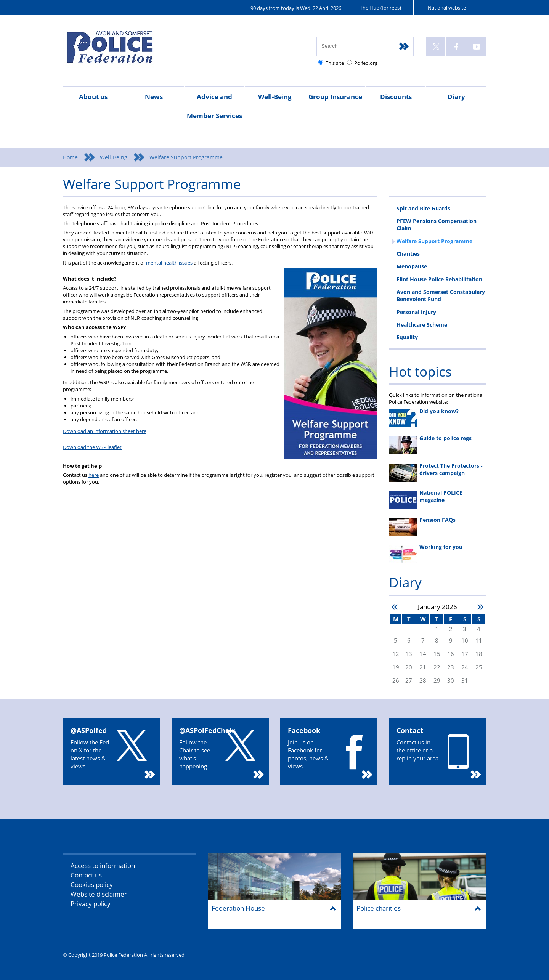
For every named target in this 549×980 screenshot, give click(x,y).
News (154, 97)
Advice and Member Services (214, 106)
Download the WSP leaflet (92, 447)
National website (447, 8)
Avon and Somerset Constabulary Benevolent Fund (441, 295)
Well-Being (275, 97)
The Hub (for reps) (380, 8)
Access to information (103, 865)
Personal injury (416, 312)
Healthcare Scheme (422, 325)
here (94, 475)
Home (70, 157)
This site (335, 63)
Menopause (412, 266)
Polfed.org (366, 63)
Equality (407, 337)
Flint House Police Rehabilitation (439, 279)
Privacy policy (91, 904)
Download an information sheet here (105, 431)
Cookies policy (92, 885)
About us (93, 97)
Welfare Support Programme (434, 241)
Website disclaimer (99, 894)
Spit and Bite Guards (423, 208)
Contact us (86, 875)
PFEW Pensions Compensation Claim (437, 225)
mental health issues (169, 263)
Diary (456, 97)
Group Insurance (335, 97)
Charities (408, 254)
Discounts (396, 97)
